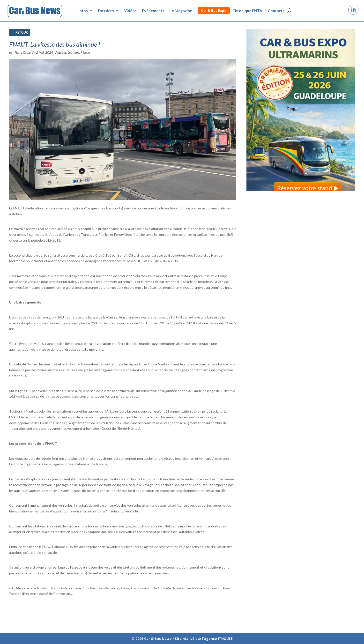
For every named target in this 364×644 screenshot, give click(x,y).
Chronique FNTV (247, 11)
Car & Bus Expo (214, 10)
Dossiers (106, 11)
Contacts (276, 11)
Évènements (153, 11)
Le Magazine (181, 11)
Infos (83, 11)
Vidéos (130, 11)
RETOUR (22, 32)
